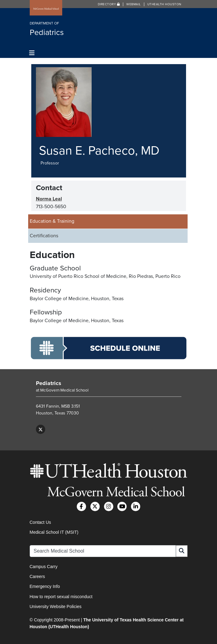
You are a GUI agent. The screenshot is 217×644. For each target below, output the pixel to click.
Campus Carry (44, 567)
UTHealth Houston (164, 4)
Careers (37, 576)
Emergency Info (45, 586)
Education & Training (52, 221)
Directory (109, 4)
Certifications (44, 236)
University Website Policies (56, 607)
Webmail (134, 4)
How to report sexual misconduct (61, 597)
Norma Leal (49, 199)
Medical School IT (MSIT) (54, 532)
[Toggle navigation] (32, 53)
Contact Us (40, 522)
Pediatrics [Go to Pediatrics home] (49, 383)
